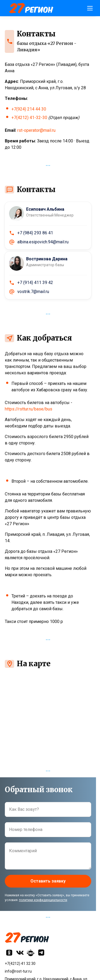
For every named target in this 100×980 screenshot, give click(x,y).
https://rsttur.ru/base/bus (29, 409)
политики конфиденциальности (43, 900)
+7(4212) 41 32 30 (20, 964)
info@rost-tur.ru (18, 971)
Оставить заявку (48, 881)
